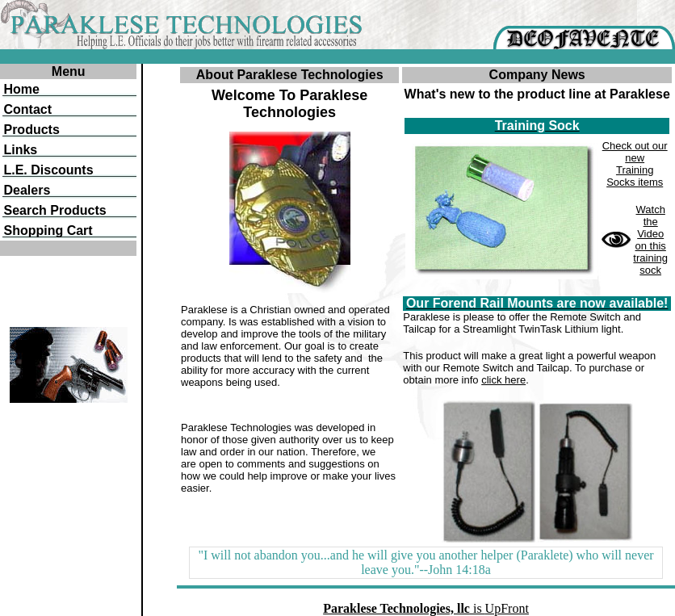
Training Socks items (635, 176)
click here (503, 380)
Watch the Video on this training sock (650, 240)
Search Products (55, 210)
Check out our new (635, 152)
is (426, 608)
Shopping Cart (48, 230)
